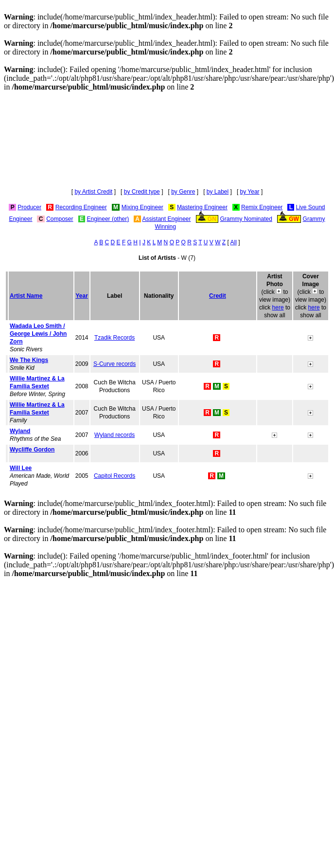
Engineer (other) (108, 219)
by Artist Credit (93, 192)
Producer (29, 207)
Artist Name (26, 296)
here (278, 307)
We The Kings (29, 360)
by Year (250, 192)
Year (82, 296)
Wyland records (114, 435)
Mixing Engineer (142, 207)
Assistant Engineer (166, 219)
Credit (218, 296)
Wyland (20, 431)
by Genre (183, 192)
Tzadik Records (114, 338)
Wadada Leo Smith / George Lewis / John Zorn (38, 334)
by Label (218, 192)
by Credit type (142, 192)
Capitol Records (114, 476)
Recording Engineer (81, 207)
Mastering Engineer (202, 207)
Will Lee (21, 468)
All (234, 242)
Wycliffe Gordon (32, 450)
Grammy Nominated (246, 219)
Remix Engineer (262, 207)
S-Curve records (114, 364)
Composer (60, 219)
